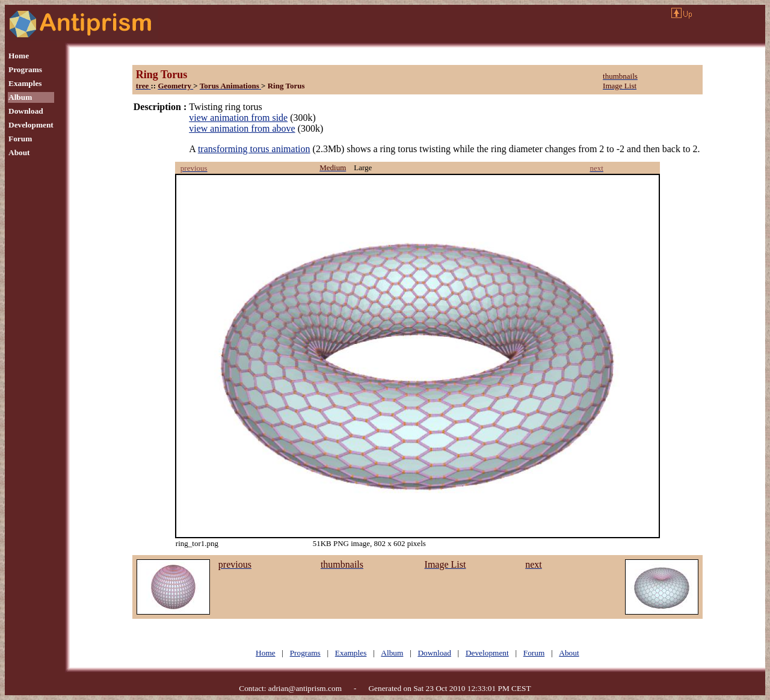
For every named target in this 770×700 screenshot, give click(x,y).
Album (20, 97)
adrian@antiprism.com (305, 688)
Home (19, 56)
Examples (25, 83)
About (19, 152)
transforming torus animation (254, 149)
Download (26, 111)
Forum (20, 139)
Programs (25, 69)
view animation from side (238, 118)
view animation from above (242, 128)
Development (31, 125)
